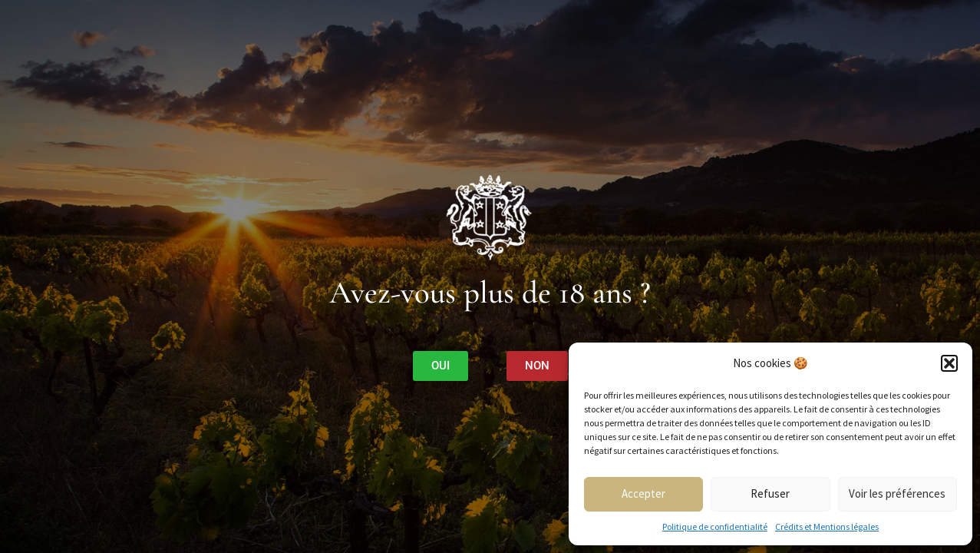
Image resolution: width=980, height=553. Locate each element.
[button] (949, 363)
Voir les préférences (897, 493)
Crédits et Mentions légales (827, 527)
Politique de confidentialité (715, 527)
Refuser (770, 493)
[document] (490, 276)
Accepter (643, 493)
